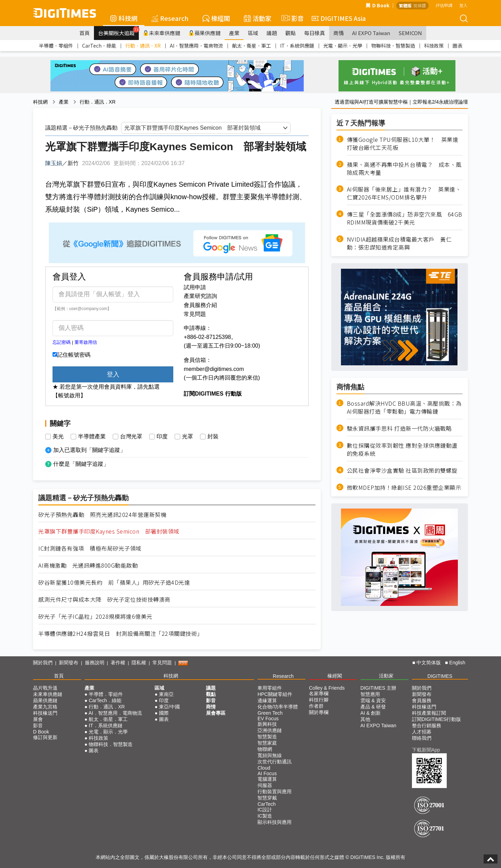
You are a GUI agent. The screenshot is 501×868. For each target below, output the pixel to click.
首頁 (85, 33)
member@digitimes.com (214, 369)
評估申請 (444, 5)
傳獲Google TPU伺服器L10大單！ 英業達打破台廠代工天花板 (403, 144)
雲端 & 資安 (373, 700)
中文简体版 (429, 663)
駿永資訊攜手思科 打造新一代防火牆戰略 (399, 428)
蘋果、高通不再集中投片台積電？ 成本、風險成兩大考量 (404, 169)
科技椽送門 (45, 713)
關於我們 (43, 663)
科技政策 (434, 46)
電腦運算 (267, 779)
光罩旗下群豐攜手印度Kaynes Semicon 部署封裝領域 (109, 531)
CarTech (267, 804)
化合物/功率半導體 (278, 707)
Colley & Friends (327, 688)
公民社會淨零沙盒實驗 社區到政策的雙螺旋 (402, 470)
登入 (463, 5)
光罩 (188, 437)
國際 (164, 713)
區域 (253, 33)
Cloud (264, 768)
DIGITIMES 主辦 (378, 688)
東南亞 (166, 694)
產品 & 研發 (373, 707)
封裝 (213, 437)
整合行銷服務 (427, 725)
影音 (292, 18)
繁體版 (405, 5)
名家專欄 (319, 693)
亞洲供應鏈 (270, 730)
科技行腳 (319, 700)
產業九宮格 (45, 707)
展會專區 (216, 713)
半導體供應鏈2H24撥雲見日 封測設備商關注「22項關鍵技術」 (121, 634)
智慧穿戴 (267, 798)
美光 (58, 437)
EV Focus (268, 719)
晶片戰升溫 (45, 688)
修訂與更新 (45, 737)
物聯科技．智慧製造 (393, 46)
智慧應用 (370, 694)
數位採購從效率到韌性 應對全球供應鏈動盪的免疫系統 (402, 449)
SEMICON (410, 33)
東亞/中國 (169, 707)
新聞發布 (69, 663)
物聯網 (265, 749)
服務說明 (95, 663)
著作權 (118, 663)
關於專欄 (319, 712)
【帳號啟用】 (69, 395)
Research (170, 18)
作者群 (316, 706)
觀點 (291, 33)
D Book (377, 5)
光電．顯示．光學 (343, 46)
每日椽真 (315, 33)
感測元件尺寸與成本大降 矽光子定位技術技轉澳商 (104, 599)
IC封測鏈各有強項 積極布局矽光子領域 (90, 548)
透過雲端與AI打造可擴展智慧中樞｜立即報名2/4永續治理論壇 (401, 102)
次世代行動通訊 (275, 762)
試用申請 (195, 287)
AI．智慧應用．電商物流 (196, 46)
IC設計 (265, 810)
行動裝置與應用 (275, 792)
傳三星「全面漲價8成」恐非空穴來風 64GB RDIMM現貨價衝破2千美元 (405, 218)
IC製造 (265, 816)
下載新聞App (426, 750)
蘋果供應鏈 (205, 33)
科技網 (124, 18)
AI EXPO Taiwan (371, 33)
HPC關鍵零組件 (275, 694)
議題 (272, 33)
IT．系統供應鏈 (297, 46)
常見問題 (195, 314)
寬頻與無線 (270, 755)
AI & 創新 (371, 713)
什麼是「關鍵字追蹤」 (81, 464)
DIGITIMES (440, 676)
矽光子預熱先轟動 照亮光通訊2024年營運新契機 (102, 515)
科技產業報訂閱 (429, 713)
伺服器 (265, 785)
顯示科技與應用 (275, 822)
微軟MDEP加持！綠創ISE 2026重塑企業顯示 (404, 488)
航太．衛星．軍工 (252, 46)
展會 (38, 719)
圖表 (458, 46)
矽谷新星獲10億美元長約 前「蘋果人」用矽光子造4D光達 (114, 582)
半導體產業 (92, 437)
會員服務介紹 (200, 305)
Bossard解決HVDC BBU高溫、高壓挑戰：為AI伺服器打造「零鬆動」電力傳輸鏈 (404, 407)
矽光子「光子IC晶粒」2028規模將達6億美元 (95, 616)
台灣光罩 (131, 437)
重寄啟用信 (86, 342)
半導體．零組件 (56, 46)
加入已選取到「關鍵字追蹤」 (89, 450)
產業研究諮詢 (200, 296)
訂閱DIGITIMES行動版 (437, 719)
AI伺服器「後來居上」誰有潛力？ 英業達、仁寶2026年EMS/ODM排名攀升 (404, 193)
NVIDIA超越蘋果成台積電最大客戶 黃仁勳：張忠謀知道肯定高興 (399, 243)
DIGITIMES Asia (339, 18)
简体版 (420, 5)
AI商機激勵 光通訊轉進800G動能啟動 (88, 565)
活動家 (258, 18)
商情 (339, 33)
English (457, 663)
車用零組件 (270, 688)
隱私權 (139, 663)
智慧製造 (267, 737)
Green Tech (270, 713)
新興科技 (267, 724)
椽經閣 (216, 18)
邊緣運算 (267, 700)
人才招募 (422, 732)
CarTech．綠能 (99, 46)
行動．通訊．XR (143, 46)
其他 (365, 719)
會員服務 (422, 700)
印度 (162, 437)
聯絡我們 (422, 738)
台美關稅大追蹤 (118, 31)
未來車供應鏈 (162, 33)
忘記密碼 (62, 342)
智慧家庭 (267, 743)
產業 (234, 33)
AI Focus (267, 773)
